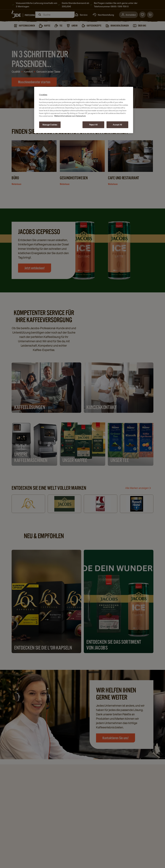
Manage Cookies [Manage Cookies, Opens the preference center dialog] (50, 125)
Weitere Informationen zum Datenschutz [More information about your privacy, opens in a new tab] (70, 116)
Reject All (93, 125)
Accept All (117, 125)
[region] (84, 110)
